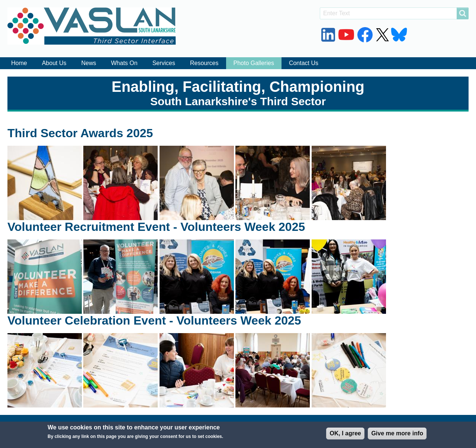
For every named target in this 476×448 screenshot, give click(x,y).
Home (19, 63)
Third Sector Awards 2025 (80, 133)
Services (164, 63)
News (89, 63)
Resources (204, 63)
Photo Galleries (254, 63)
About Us (54, 63)
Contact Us (304, 63)
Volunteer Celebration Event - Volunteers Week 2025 (154, 320)
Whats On (124, 63)
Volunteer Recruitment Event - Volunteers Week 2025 (156, 227)
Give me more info (397, 436)
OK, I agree (345, 436)
